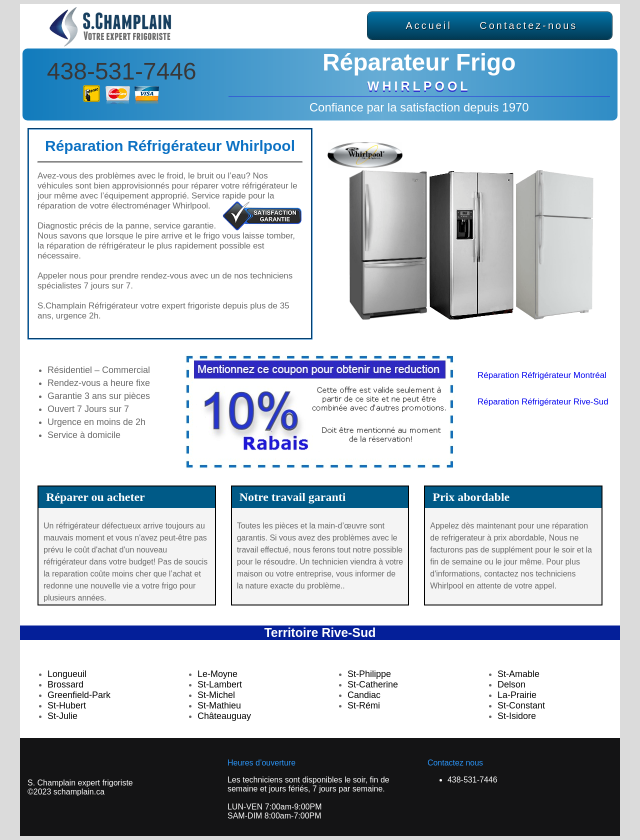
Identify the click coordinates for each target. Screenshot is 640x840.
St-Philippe (369, 674)
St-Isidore (517, 716)
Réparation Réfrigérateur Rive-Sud (543, 402)
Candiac (364, 695)
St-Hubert (67, 705)
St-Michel (216, 695)
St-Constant (521, 705)
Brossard (65, 684)
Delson (511, 684)
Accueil (428, 25)
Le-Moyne (217, 674)
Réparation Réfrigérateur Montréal (542, 375)
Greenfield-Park (79, 695)
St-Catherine (373, 684)
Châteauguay (224, 716)
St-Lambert (220, 684)
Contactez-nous (528, 25)
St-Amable (518, 674)
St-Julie (62, 716)
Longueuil (67, 674)
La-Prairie (517, 695)
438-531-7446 (122, 71)
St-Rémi (364, 705)
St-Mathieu (219, 705)
